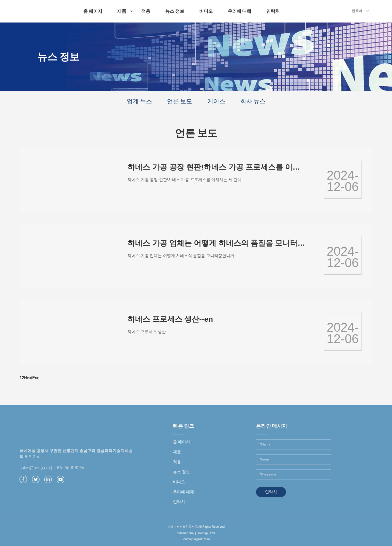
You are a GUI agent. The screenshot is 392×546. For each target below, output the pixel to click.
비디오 (206, 11)
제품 (125, 15)
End (36, 378)
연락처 (273, 11)
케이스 (216, 101)
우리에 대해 (239, 11)
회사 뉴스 (253, 101)
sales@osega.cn (35, 468)
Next (28, 378)
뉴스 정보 (175, 11)
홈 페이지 (93, 11)
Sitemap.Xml (186, 533)
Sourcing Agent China (196, 539)
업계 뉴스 (139, 101)
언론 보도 (180, 101)
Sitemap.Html (206, 533)
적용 (146, 11)
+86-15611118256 (70, 468)
